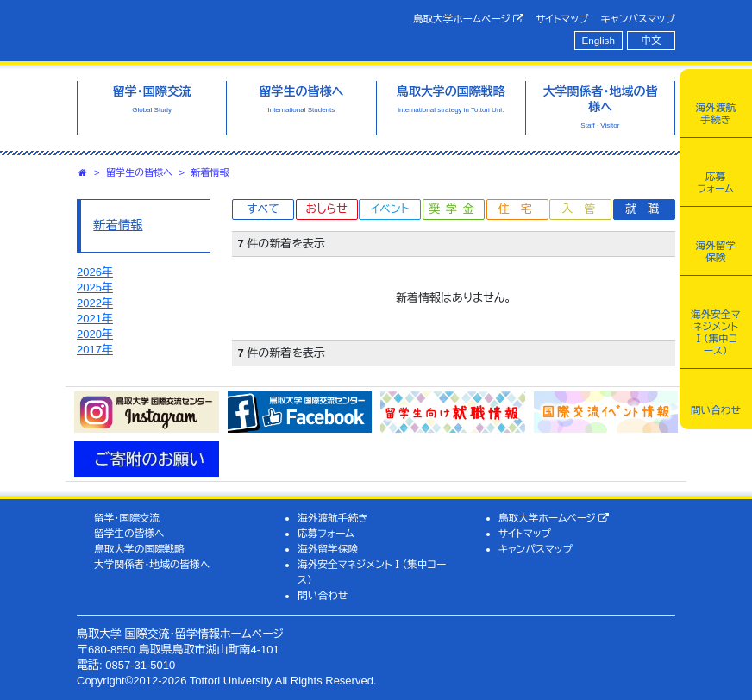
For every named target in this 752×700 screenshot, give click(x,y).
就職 (648, 209)
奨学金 (455, 209)
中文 (652, 40)
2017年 (95, 350)
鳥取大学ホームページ (469, 19)
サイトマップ (562, 19)
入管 (584, 209)
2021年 (95, 319)
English (598, 40)
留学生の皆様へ (139, 172)
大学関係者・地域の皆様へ (152, 564)
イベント (390, 209)
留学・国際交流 (127, 518)
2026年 (95, 272)
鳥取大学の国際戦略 (139, 549)
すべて (263, 209)
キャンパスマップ (638, 19)
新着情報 (210, 172)
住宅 (521, 209)
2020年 (95, 334)
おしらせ (326, 209)
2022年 (95, 303)
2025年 (95, 287)
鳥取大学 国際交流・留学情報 (215, 28)
